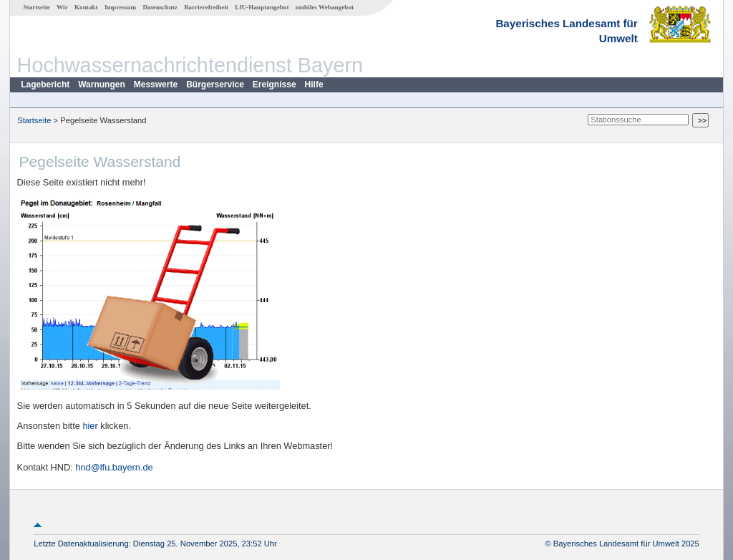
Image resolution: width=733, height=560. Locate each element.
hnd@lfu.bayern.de (114, 467)
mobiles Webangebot (325, 7)
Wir (62, 7)
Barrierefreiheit (206, 7)
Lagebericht (45, 85)
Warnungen (102, 85)
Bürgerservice (215, 85)
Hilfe (314, 85)
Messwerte (156, 85)
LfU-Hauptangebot (262, 7)
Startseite (37, 7)
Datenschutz (160, 7)
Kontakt (86, 7)
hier (90, 426)
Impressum (120, 7)
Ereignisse (275, 85)
